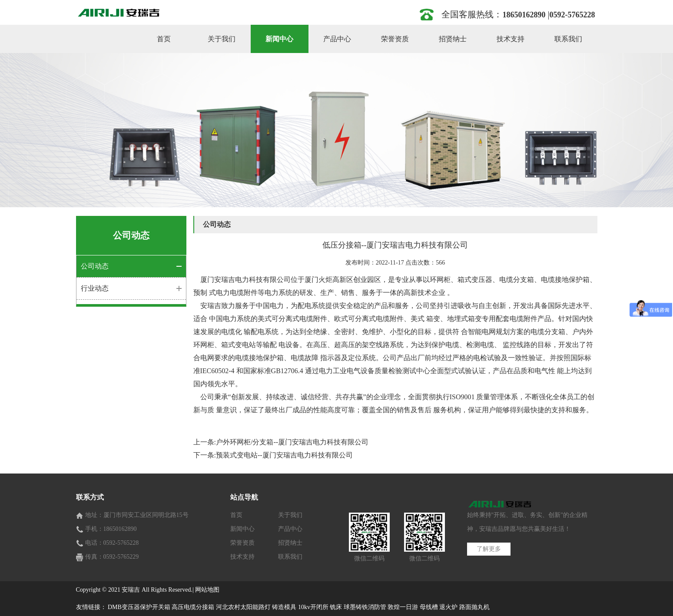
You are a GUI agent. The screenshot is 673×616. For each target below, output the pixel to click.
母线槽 (429, 607)
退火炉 (448, 607)
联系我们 (568, 39)
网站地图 (207, 590)
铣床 (336, 607)
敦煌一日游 (403, 607)
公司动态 (95, 266)
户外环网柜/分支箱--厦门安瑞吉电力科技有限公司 (292, 442)
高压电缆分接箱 (193, 607)
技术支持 (511, 39)
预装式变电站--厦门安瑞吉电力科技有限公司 (284, 455)
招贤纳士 (453, 39)
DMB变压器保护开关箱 (139, 607)
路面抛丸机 (474, 607)
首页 (164, 39)
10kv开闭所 (313, 607)
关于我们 (222, 39)
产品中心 (337, 39)
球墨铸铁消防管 (365, 607)
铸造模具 (284, 607)
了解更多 (489, 549)
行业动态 (95, 288)
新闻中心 (279, 39)
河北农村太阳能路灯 (243, 607)
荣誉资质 (395, 39)
